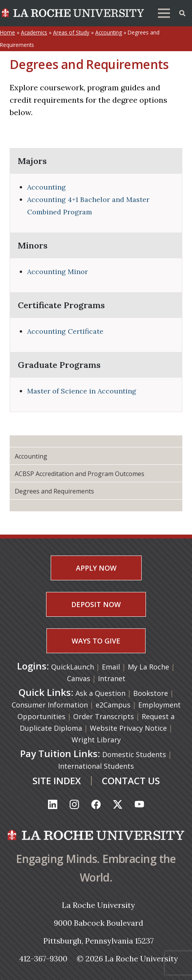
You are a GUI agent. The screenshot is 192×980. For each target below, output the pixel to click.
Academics (34, 32)
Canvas (80, 678)
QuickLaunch (73, 667)
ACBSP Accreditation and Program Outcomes (80, 474)
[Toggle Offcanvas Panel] (182, 12)
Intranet (112, 678)
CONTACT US (131, 781)
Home (8, 32)
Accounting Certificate (65, 331)
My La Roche (149, 667)
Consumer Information (50, 705)
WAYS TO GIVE (96, 641)
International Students (96, 766)
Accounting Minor (57, 272)
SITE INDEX (57, 781)
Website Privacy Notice (128, 728)
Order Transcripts (104, 716)
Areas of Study (71, 32)
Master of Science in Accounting (82, 391)
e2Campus (113, 705)
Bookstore (151, 693)
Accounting (109, 32)
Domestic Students (134, 754)
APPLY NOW (96, 568)
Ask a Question (100, 693)
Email (112, 667)
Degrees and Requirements (54, 491)
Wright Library (96, 740)
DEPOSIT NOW (96, 604)
